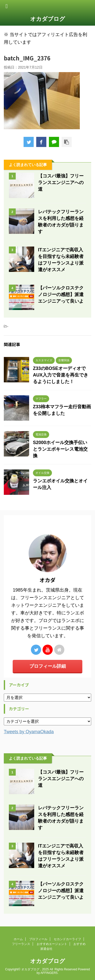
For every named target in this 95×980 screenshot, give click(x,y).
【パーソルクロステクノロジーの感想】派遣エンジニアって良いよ (61, 295)
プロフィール (38, 939)
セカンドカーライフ (67, 939)
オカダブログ (48, 19)
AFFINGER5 (49, 973)
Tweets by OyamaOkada (29, 732)
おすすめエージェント (52, 944)
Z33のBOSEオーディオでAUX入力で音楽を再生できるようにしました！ (61, 375)
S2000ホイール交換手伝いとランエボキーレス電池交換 (60, 449)
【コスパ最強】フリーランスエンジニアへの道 (61, 183)
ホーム (18, 939)
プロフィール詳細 (48, 666)
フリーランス (21, 944)
